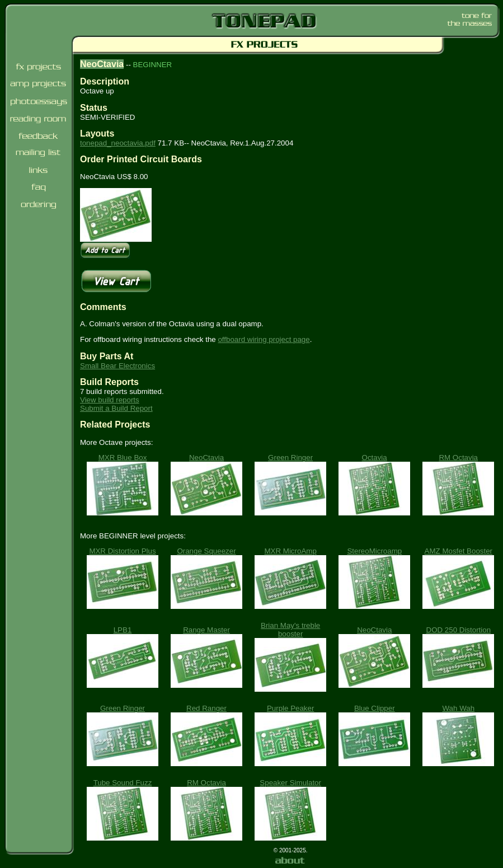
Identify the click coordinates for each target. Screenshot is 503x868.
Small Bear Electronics (117, 366)
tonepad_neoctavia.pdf (118, 143)
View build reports (110, 400)
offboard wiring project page (264, 339)
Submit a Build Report (116, 408)
